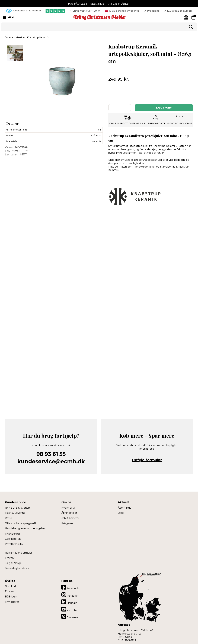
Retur (8, 518)
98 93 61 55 (51, 454)
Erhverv (10, 558)
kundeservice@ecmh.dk (51, 461)
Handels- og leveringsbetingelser (25, 528)
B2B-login (11, 597)
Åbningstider (69, 513)
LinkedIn (69, 602)
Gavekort (11, 586)
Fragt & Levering (15, 513)
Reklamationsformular (19, 553)
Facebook (70, 587)
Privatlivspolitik (14, 544)
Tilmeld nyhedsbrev (17, 568)
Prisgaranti (68, 523)
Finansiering (12, 534)
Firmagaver (12, 602)
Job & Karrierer (70, 518)
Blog (121, 513)
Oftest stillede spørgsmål (20, 523)
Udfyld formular (147, 460)
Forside (9, 37)
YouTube (69, 609)
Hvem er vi (68, 508)
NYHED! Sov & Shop (17, 508)
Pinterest (70, 616)
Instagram (70, 595)
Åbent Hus (124, 508)
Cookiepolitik (13, 539)
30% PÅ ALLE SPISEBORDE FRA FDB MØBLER (99, 4)
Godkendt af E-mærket (23, 11)
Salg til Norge (13, 563)
